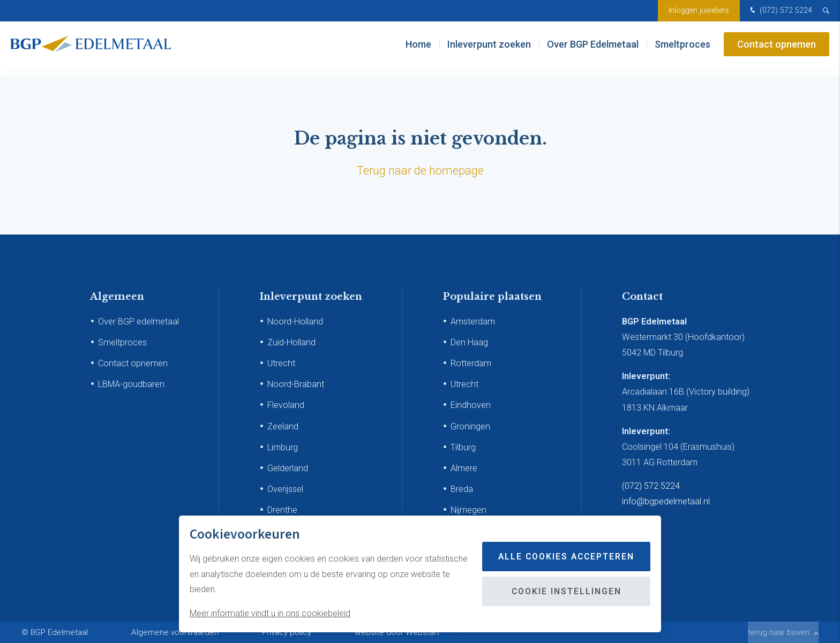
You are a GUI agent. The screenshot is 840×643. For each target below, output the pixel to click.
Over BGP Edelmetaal (593, 48)
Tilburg (463, 447)
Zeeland (283, 426)
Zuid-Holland (291, 342)
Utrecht (281, 363)
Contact (642, 297)
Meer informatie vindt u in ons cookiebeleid (270, 613)
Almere (464, 468)
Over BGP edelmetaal (138, 321)
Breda (462, 489)
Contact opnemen (777, 48)
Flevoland (286, 405)
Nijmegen (468, 510)
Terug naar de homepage (420, 171)
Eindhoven (471, 405)
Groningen (470, 426)
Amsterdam (473, 321)
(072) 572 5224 (780, 11)
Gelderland (288, 468)
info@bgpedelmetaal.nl (666, 501)
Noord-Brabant (296, 384)
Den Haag (469, 342)
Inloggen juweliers (699, 10)
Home (418, 48)
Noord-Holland (295, 321)
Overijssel (285, 489)
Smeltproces (682, 48)
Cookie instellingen (564, 591)
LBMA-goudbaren (131, 384)
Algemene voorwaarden (175, 632)
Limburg (283, 447)
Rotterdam (471, 363)
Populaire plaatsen (492, 297)
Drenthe (282, 510)
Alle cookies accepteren (564, 557)
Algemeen (117, 297)
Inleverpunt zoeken (489, 48)
